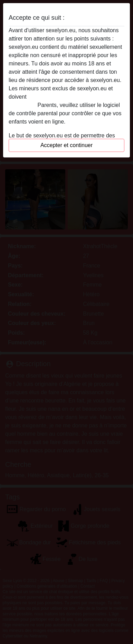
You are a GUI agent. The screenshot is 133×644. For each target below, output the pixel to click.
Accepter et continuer (66, 145)
